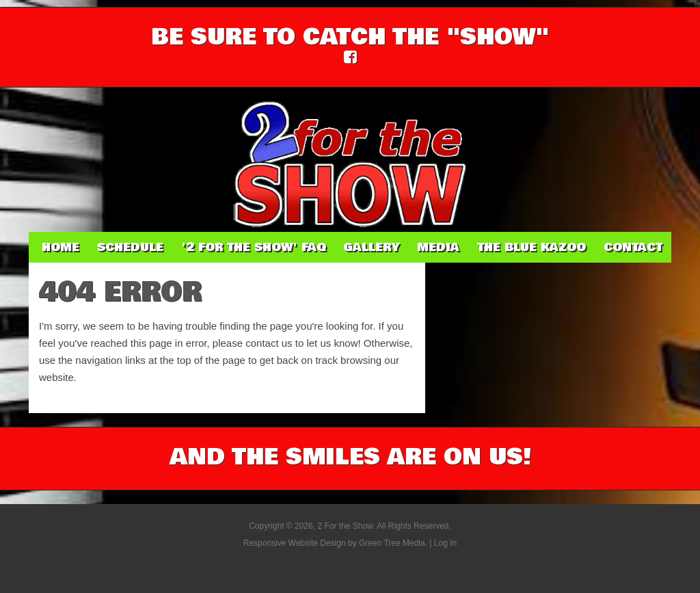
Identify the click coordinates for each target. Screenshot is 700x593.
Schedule (130, 247)
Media (438, 247)
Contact (633, 247)
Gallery (371, 247)
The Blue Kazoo (531, 247)
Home (60, 247)
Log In (445, 543)
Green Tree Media (392, 543)
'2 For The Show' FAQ (253, 247)
